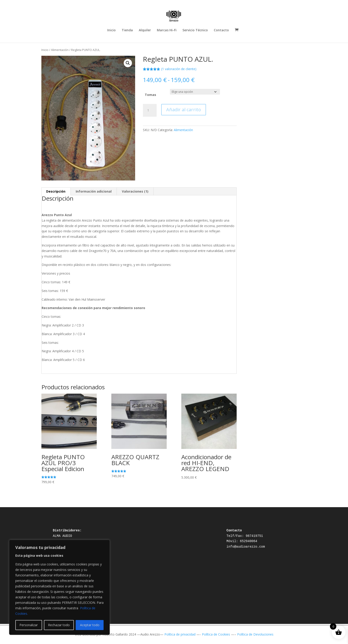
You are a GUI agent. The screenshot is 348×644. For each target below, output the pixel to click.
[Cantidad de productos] (150, 110)
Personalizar (29, 625)
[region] (59, 587)
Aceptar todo (90, 625)
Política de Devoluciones (255, 634)
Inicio (111, 30)
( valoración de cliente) (179, 69)
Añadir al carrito (184, 110)
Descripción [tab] (56, 191)
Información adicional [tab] (94, 191)
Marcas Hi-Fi (167, 30)
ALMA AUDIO (62, 536)
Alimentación (60, 50)
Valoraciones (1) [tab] (135, 191)
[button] (128, 63)
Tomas (150, 95)
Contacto (221, 30)
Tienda (127, 30)
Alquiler (145, 30)
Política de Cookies (216, 634)
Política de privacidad (180, 634)
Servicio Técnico (195, 30)
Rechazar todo (59, 625)
